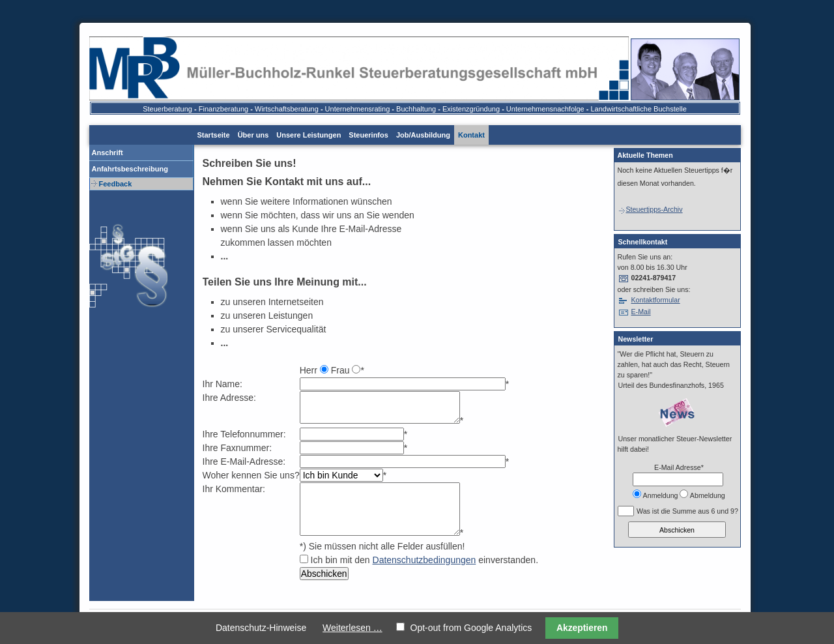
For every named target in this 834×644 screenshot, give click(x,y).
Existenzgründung (471, 109)
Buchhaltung (416, 109)
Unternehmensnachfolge (545, 109)
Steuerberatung (167, 109)
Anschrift (108, 153)
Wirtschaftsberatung (287, 109)
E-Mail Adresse (679, 467)
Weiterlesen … (352, 628)
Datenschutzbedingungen (424, 560)
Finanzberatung (223, 109)
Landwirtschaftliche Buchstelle (639, 109)
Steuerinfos (368, 135)
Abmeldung (708, 495)
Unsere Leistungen (309, 135)
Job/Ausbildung (423, 135)
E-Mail (640, 312)
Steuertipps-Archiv (650, 209)
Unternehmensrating (358, 109)
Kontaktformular (655, 300)
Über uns (253, 135)
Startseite (214, 135)
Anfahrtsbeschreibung (130, 169)
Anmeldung (661, 495)
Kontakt (471, 135)
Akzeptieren (582, 628)
